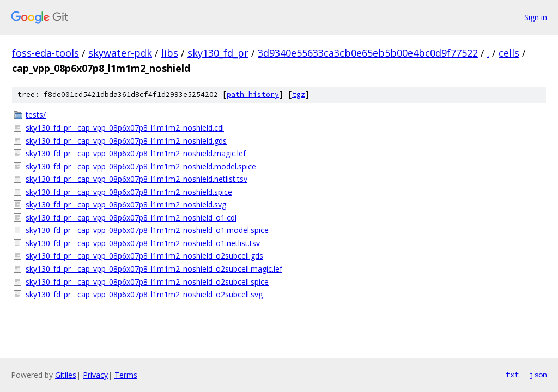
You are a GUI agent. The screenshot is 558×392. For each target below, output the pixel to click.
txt (512, 375)
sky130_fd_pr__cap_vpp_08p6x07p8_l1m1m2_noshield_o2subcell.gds (144, 256)
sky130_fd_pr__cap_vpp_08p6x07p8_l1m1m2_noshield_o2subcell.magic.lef (154, 269)
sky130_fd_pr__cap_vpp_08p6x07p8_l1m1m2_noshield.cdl (125, 128)
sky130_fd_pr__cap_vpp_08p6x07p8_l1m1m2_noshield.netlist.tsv (137, 179)
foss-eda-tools (46, 53)
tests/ (36, 115)
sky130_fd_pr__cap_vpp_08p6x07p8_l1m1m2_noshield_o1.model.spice (147, 230)
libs (170, 53)
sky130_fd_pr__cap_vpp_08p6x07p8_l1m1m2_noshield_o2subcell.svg (144, 294)
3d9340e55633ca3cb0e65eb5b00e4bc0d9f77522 (368, 53)
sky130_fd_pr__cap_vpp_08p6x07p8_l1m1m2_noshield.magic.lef (136, 153)
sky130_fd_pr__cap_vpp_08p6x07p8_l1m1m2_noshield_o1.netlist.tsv (143, 243)
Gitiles (66, 375)
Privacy (95, 375)
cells (509, 53)
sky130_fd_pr (218, 53)
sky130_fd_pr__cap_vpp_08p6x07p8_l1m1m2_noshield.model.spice (141, 166)
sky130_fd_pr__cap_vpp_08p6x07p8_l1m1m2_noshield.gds (126, 141)
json (538, 375)
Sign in (536, 17)
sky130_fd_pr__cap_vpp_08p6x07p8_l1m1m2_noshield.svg (126, 204)
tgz (299, 94)
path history (253, 94)
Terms (126, 375)
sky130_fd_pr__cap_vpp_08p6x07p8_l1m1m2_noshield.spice (129, 192)
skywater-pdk (120, 53)
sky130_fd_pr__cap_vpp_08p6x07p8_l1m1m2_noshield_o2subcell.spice (147, 282)
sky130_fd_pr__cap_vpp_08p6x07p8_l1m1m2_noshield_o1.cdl (131, 218)
